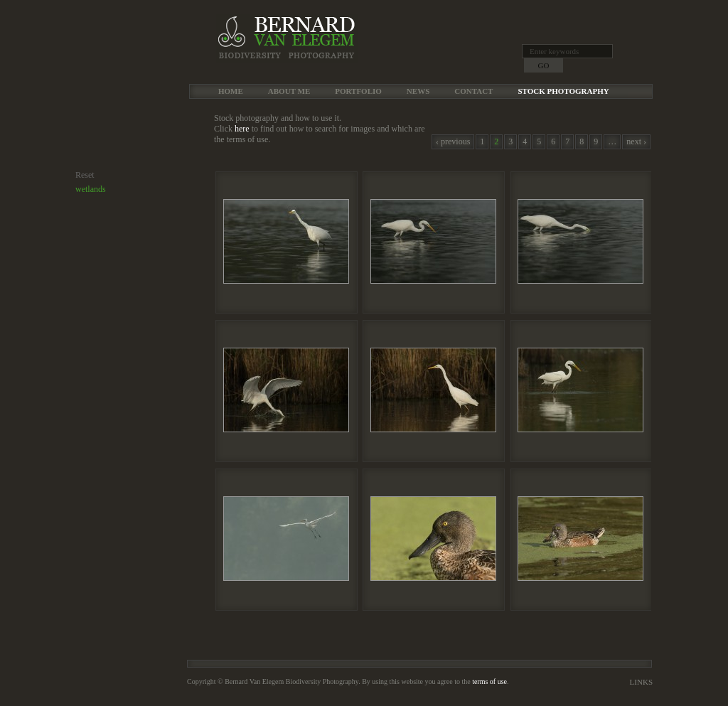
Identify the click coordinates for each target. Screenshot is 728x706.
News (418, 91)
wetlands (91, 189)
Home (231, 91)
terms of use (489, 681)
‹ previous (453, 141)
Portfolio (358, 91)
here (242, 129)
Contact (473, 91)
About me (289, 91)
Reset (85, 175)
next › (636, 141)
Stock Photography (563, 91)
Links (641, 682)
